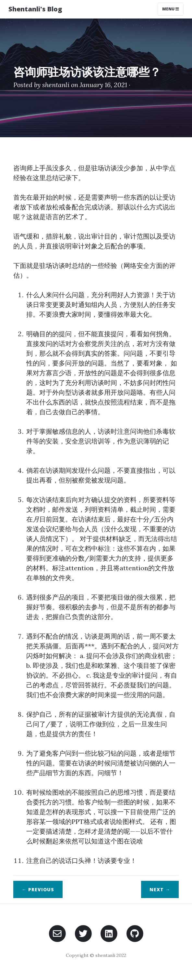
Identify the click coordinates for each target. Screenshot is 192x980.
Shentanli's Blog (35, 9)
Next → (160, 889)
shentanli (56, 85)
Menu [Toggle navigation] (171, 9)
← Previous (38, 889)
